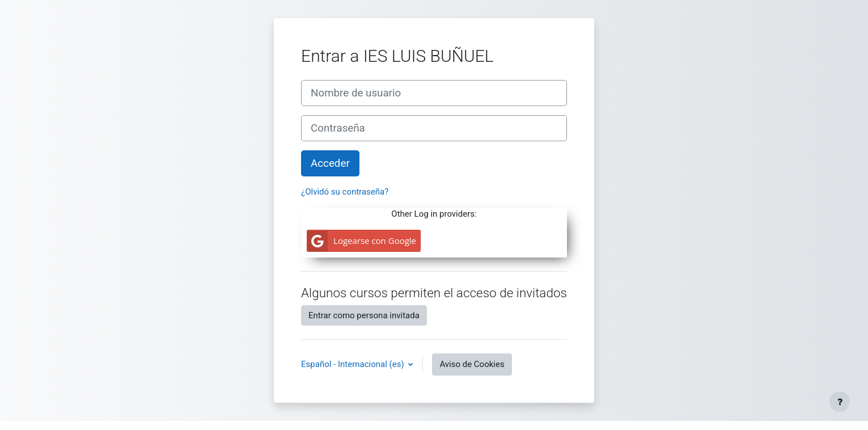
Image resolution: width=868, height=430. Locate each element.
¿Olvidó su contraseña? (345, 192)
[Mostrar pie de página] (840, 402)
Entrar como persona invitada (364, 315)
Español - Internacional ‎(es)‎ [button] (353, 364)
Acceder (330, 163)
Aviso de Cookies (472, 364)
